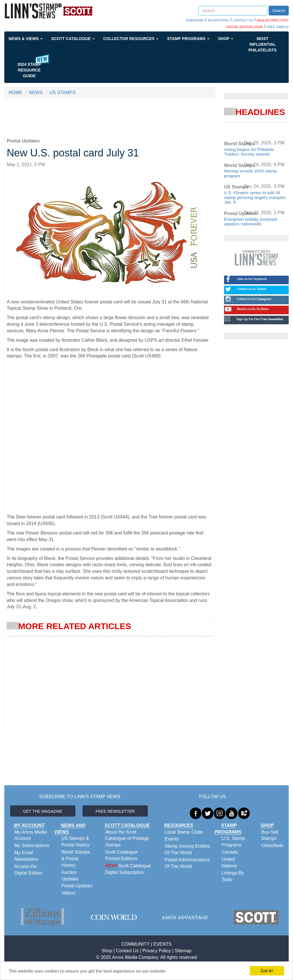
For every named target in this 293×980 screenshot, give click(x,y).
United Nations (229, 862)
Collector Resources (131, 39)
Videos (68, 893)
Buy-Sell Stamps (270, 835)
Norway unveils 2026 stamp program (250, 173)
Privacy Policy (157, 951)
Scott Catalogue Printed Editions (121, 855)
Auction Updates (70, 876)
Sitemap (183, 951)
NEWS (36, 93)
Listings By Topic (233, 876)
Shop (226, 39)
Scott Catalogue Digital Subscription (128, 869)
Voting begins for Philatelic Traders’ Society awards (249, 152)
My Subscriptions (32, 845)
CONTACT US (243, 20)
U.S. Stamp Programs (233, 842)
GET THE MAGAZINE (43, 811)
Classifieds (272, 845)
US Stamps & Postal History (75, 842)
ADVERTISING (218, 20)
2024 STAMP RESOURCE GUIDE (29, 70)
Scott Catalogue (73, 39)
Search (279, 11)
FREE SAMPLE (278, 27)
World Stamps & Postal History (76, 859)
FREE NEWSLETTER (115, 811)
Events (172, 839)
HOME (15, 93)
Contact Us (127, 951)
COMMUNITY (135, 944)
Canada (230, 852)
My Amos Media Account (31, 835)
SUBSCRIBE (195, 20)
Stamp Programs (188, 39)
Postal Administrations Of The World (187, 863)
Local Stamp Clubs (184, 832)
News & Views (26, 39)
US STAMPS (63, 93)
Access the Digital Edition (28, 870)
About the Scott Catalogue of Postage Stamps (127, 839)
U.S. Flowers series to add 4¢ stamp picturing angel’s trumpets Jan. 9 (255, 197)
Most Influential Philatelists (263, 44)
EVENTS (163, 944)
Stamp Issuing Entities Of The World (187, 849)
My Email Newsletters (26, 856)
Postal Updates (77, 886)
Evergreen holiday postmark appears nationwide (251, 222)
